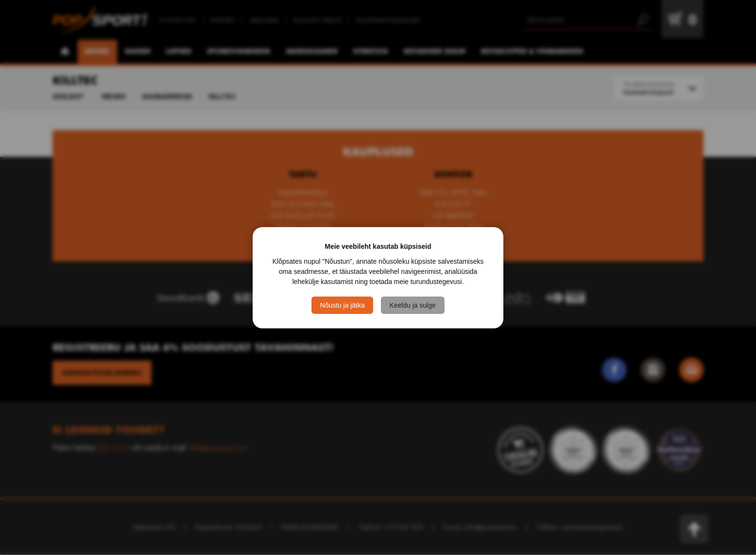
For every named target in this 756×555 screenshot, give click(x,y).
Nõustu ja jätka (343, 305)
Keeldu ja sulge (413, 305)
